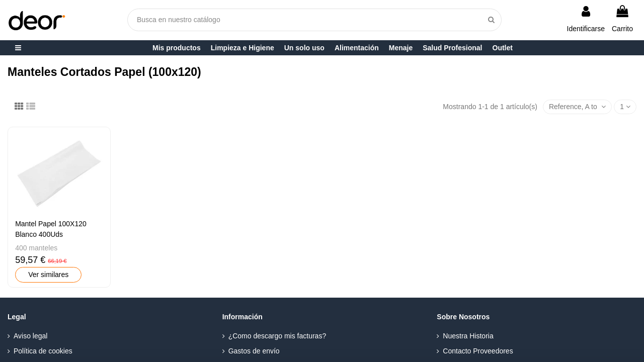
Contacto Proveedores (478, 351)
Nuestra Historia (468, 336)
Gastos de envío (254, 351)
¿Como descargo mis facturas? (277, 336)
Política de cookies (43, 351)
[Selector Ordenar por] (577, 107)
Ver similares (48, 275)
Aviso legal (30, 336)
